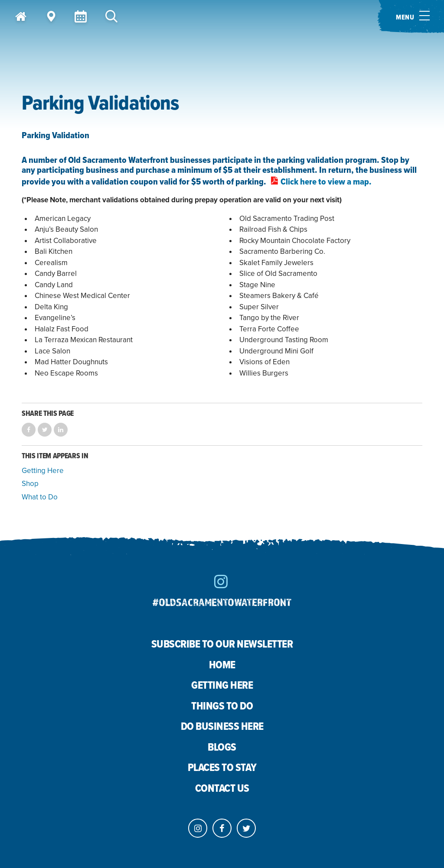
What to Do (40, 497)
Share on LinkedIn (61, 430)
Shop (30, 484)
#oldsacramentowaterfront (222, 602)
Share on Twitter (45, 430)
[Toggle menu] (411, 16)
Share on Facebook (29, 430)
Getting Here (43, 471)
